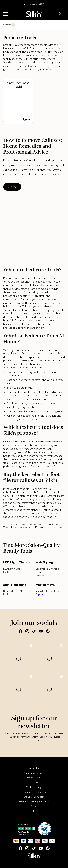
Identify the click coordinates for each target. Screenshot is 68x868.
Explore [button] (7, 572)
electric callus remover (49, 442)
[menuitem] (34, 768)
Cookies (34, 782)
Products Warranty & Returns (34, 801)
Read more (12, 187)
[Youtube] (41, 631)
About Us (34, 768)
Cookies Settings (34, 787)
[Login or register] (60, 14)
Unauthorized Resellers (34, 792)
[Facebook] (20, 631)
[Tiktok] (34, 631)
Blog (34, 811)
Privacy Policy (34, 778)
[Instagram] (27, 631)
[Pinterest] (48, 631)
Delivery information (34, 797)
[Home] (34, 14)
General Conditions (34, 773)
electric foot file (49, 285)
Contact (34, 806)
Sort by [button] (7, 25)
